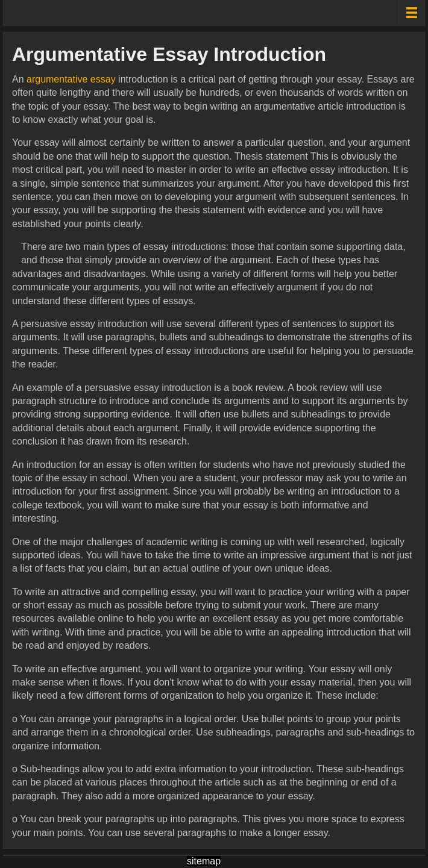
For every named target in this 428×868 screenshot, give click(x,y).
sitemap (204, 861)
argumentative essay (71, 79)
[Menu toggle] (411, 13)
